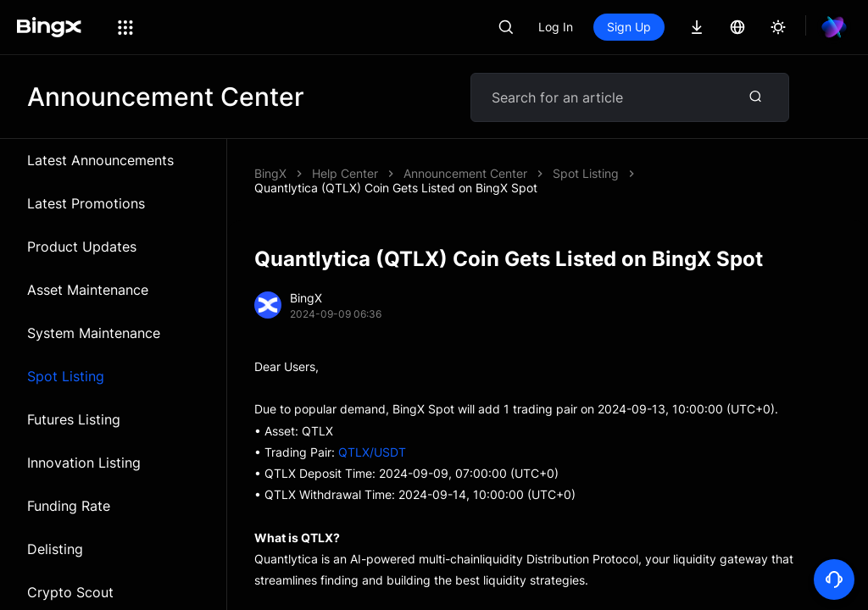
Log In (556, 27)
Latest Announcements (100, 160)
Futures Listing (74, 419)
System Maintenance (94, 333)
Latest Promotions (86, 203)
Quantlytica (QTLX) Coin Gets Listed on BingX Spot (396, 188)
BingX (270, 173)
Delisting (55, 549)
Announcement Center (465, 173)
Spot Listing (66, 376)
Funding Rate (69, 506)
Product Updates (82, 247)
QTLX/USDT (372, 452)
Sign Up (629, 27)
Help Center (345, 173)
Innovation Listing (84, 463)
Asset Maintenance (88, 290)
